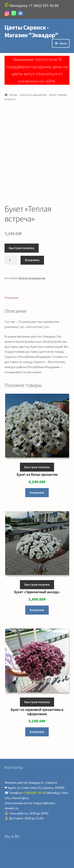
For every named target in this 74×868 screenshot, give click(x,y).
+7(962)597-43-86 (34, 793)
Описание (11, 298)
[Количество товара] (11, 260)
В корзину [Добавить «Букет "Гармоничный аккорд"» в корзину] (37, 610)
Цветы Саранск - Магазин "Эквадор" (31, 31)
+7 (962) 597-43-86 (44, 6)
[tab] (37, 298)
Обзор (13, 95)
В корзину (32, 260)
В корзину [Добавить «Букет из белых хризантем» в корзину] (37, 492)
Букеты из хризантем (33, 95)
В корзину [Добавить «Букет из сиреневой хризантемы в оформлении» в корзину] (37, 732)
